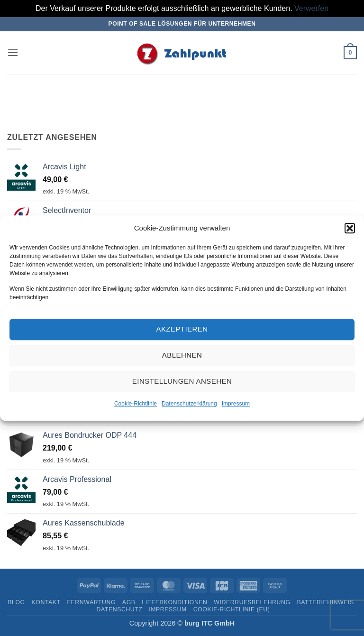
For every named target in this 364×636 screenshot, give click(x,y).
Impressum (236, 405)
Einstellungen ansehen (182, 383)
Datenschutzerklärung (189, 405)
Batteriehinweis (325, 602)
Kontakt (46, 602)
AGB (129, 602)
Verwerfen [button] (311, 8)
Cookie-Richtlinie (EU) (232, 609)
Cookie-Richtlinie (136, 405)
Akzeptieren (182, 331)
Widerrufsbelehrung (252, 602)
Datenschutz (120, 609)
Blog (16, 602)
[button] (350, 230)
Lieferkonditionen (174, 602)
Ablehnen (182, 357)
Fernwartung (91, 602)
